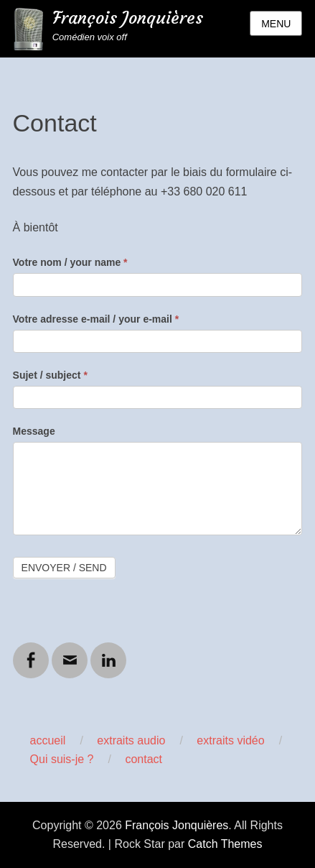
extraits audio (131, 740)
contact (144, 759)
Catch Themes (225, 844)
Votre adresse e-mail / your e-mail (96, 319)
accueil (48, 740)
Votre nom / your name (70, 262)
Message (34, 431)
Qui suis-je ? (62, 759)
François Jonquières (128, 18)
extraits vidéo (230, 740)
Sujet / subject (50, 375)
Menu (276, 24)
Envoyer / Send (64, 568)
